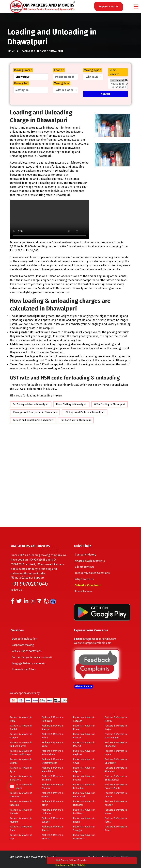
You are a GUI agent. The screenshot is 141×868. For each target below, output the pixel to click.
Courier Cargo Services (35, 657)
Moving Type (93, 70)
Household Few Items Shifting (118, 84)
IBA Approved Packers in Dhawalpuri (84, 412)
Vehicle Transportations (30, 651)
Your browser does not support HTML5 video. (50, 220)
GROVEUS (81, 865)
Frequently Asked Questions (96, 573)
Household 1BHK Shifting (118, 87)
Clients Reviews (88, 567)
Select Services (114, 72)
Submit (105, 94)
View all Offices (84, 686)
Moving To (21, 83)
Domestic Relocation (28, 639)
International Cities (27, 669)
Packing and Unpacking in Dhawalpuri (33, 420)
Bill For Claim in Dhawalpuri (76, 420)
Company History (89, 555)
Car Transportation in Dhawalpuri (31, 404)
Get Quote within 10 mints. (118, 856)
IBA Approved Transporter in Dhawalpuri (35, 412)
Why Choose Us (88, 579)
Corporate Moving (26, 645)
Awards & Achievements (93, 561)
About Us (92, 857)
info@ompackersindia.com (99, 639)
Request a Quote (109, 6)
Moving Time (62, 83)
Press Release (87, 591)
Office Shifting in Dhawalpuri (109, 404)
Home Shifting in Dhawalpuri (71, 404)
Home (11, 52)
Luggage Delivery (32, 663)
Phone (59, 70)
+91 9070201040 (29, 584)
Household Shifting (118, 80)
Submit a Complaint (91, 585)
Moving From (23, 70)
